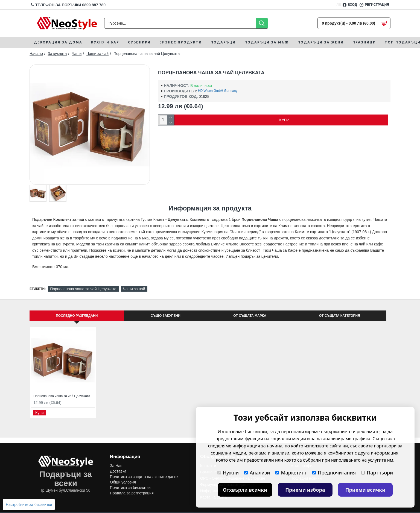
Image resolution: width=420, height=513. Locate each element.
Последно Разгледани (77, 316)
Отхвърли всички (245, 490)
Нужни (228, 473)
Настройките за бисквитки (29, 505)
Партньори (377, 473)
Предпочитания (334, 473)
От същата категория (340, 316)
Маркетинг (291, 473)
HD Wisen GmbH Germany (218, 91)
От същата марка (250, 316)
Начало (36, 54)
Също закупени (166, 316)
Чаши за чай (97, 54)
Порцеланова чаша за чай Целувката (83, 289)
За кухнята (57, 54)
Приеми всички (365, 490)
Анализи (257, 473)
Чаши (77, 54)
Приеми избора (305, 490)
